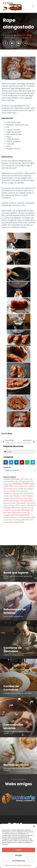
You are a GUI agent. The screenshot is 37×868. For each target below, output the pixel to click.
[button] (34, 826)
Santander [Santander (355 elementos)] (22, 515)
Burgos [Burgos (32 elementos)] (8, 484)
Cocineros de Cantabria (12, 649)
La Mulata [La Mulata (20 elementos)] (25, 503)
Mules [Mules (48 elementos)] (20, 510)
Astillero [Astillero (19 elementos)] (28, 479)
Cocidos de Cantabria (11, 688)
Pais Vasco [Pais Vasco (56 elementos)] (9, 513)
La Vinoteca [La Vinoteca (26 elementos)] (12, 505)
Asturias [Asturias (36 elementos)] (8, 481)
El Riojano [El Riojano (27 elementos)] (18, 501)
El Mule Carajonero (18, 779)
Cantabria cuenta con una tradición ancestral (17, 769)
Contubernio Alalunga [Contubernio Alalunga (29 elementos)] (13, 494)
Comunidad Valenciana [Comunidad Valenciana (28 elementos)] (17, 491)
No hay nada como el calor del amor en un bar (18, 577)
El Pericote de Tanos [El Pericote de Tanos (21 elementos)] (22, 498)
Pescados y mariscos (16, 38)
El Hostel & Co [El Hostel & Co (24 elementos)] (19, 496)
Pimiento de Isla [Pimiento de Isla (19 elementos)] (22, 513)
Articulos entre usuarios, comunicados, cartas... (18, 733)
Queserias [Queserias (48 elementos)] (9, 515)
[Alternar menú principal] (33, 6)
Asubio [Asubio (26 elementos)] (18, 481)
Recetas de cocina (16, 765)
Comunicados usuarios (13, 726)
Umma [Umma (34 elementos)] (29, 520)
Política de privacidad (24, 865)
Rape (9, 452)
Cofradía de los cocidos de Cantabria (17, 693)
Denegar (18, 855)
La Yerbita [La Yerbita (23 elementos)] (24, 505)
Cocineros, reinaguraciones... (14, 655)
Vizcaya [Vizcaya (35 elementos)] (8, 522)
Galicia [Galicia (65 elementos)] (28, 501)
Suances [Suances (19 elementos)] (18, 517)
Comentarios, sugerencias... (14, 616)
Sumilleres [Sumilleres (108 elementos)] (29, 517)
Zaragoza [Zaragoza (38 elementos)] (19, 522)
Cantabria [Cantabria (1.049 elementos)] (20, 484)
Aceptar (19, 850)
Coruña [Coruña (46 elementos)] (28, 494)
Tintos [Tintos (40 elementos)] (8, 520)
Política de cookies (11, 865)
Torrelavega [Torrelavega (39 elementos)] (18, 520)
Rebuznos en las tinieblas (15, 611)
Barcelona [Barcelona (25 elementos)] (28, 481)
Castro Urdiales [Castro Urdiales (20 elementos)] (20, 486)
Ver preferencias (18, 861)
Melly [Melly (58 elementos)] (11, 508)
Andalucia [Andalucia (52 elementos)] (9, 479)
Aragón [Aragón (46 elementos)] (19, 479)
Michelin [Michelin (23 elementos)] (19, 508)
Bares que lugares (16, 573)
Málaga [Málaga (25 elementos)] (29, 510)
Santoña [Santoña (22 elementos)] (8, 517)
